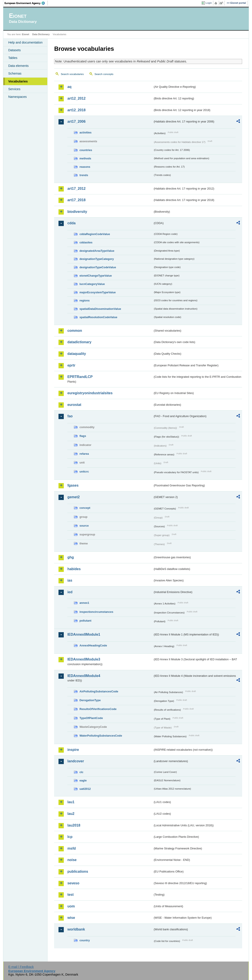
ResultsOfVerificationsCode (98, 709)
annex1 (84, 603)
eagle (83, 780)
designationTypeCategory (97, 259)
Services (14, 89)
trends (84, 175)
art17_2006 (76, 121)
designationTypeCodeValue (98, 267)
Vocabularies (18, 81)
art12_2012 (76, 98)
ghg (70, 557)
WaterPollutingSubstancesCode (101, 736)
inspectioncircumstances (96, 612)
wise (71, 918)
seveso (73, 883)
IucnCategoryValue (92, 284)
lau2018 (74, 825)
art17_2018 (76, 200)
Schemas (15, 73)
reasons (85, 167)
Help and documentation (25, 42)
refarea (84, 454)
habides (74, 569)
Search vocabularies (72, 74)
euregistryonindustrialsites (90, 393)
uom (71, 906)
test (70, 895)
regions (84, 300)
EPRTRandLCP (80, 377)
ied (70, 592)
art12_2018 (76, 110)
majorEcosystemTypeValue (98, 292)
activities (85, 132)
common (75, 331)
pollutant (85, 621)
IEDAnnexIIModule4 (84, 676)
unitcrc (84, 472)
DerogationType (90, 700)
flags (83, 436)
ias (70, 580)
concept (85, 508)
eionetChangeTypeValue (96, 276)
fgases (73, 485)
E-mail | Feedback (21, 967)
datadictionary (79, 342)
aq (69, 87)
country (85, 940)
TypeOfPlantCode (91, 718)
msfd (71, 848)
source (84, 526)
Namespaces (17, 97)
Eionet (26, 34)
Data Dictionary (41, 34)
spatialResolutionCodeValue (98, 317)
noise (72, 860)
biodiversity (77, 212)
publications (78, 871)
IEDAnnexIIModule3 (84, 659)
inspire (73, 750)
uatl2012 (85, 789)
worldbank (76, 929)
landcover (76, 761)
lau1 (71, 802)
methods (85, 158)
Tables (13, 58)
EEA (26, 3)
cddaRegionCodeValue (95, 234)
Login (209, 3)
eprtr (71, 365)
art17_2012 (76, 189)
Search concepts (104, 74)
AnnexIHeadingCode (93, 645)
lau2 (71, 814)
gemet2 (73, 497)
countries (86, 150)
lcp (70, 837)
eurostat (74, 405)
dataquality (77, 354)
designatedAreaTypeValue (97, 251)
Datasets (14, 50)
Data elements (18, 66)
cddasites (86, 242)
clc (81, 772)
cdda (71, 223)
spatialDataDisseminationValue (100, 309)
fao (70, 416)
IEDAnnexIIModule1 (84, 634)
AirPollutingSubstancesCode (99, 691)
